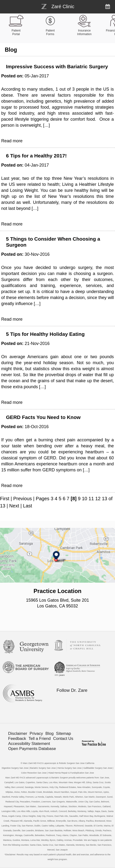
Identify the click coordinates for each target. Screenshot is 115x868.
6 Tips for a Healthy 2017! (36, 156)
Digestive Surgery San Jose (15, 768)
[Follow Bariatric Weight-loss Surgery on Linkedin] (92, 699)
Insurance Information (84, 32)
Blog (50, 734)
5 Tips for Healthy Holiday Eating (45, 334)
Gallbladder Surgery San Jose (98, 768)
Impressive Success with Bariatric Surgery (57, 66)
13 (104, 499)
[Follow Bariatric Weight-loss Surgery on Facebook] (72, 699)
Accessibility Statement (29, 744)
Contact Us (63, 739)
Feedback (17, 739)
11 (91, 499)
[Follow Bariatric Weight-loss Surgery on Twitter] (82, 699)
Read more (12, 141)
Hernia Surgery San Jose (70, 768)
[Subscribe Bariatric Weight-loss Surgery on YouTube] (72, 709)
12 (98, 499)
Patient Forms (50, 32)
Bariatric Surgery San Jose (43, 768)
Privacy (36, 734)
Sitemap (63, 734)
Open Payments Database (32, 749)
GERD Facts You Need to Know (43, 417)
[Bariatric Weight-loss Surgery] (58, 6)
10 (85, 499)
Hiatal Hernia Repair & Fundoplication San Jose (71, 773)
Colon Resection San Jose (34, 773)
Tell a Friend (40, 739)
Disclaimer (18, 734)
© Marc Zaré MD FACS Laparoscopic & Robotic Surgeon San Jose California (57, 763)
